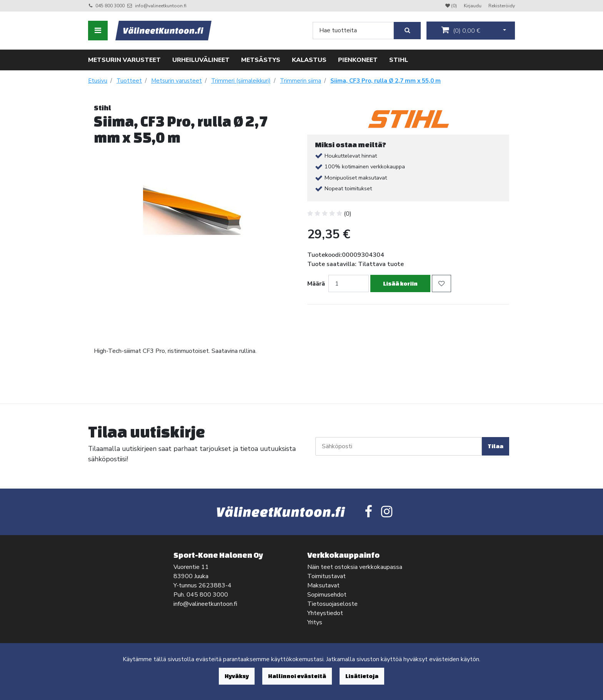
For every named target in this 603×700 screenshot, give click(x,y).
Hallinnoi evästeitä (297, 676)
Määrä (316, 284)
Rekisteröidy (502, 6)
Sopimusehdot (327, 595)
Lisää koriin (400, 283)
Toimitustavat (326, 576)
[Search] (353, 31)
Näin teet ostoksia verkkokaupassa (355, 567)
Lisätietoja (362, 676)
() (461, 30)
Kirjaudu (473, 6)
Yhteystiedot (325, 613)
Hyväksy (237, 676)
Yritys (315, 622)
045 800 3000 (110, 6)
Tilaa (496, 446)
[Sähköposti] (399, 446)
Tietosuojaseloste (332, 604)
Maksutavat (323, 585)
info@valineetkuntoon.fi (161, 6)
